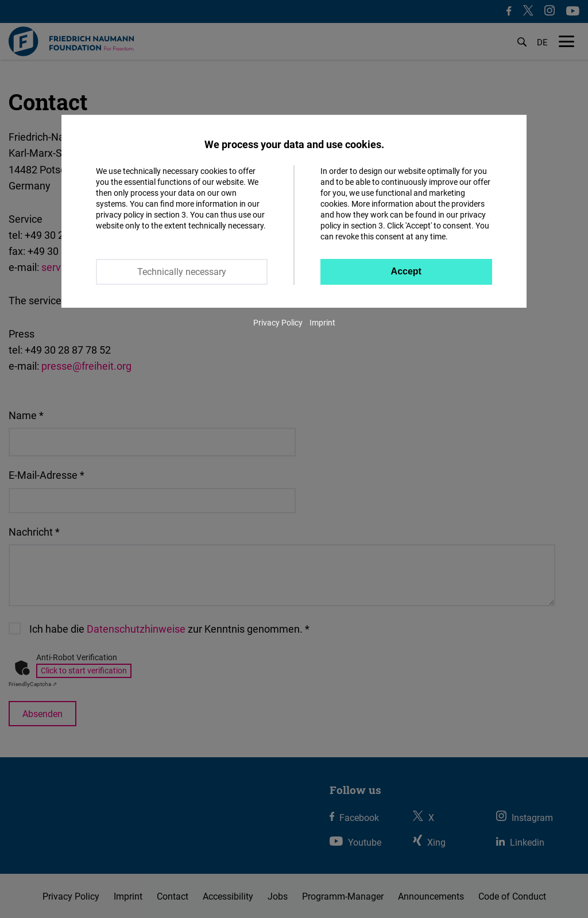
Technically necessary (182, 272)
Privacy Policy (278, 322)
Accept (406, 271)
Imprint (322, 322)
